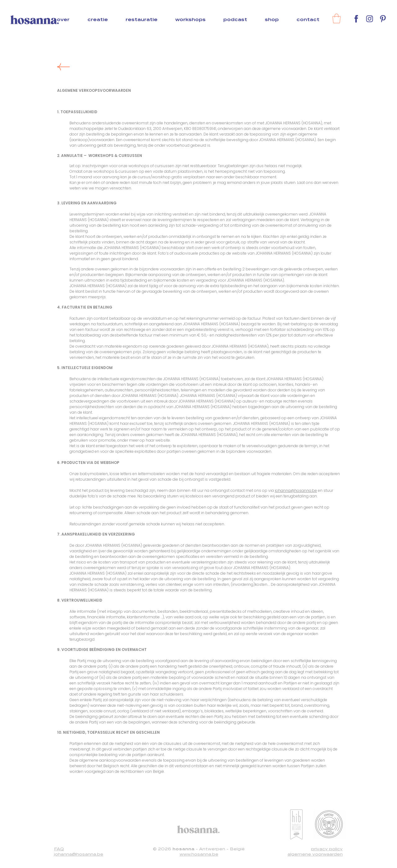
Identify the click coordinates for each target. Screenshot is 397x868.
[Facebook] (356, 19)
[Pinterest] (383, 19)
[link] (337, 18)
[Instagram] (370, 19)
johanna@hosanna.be (296, 490)
